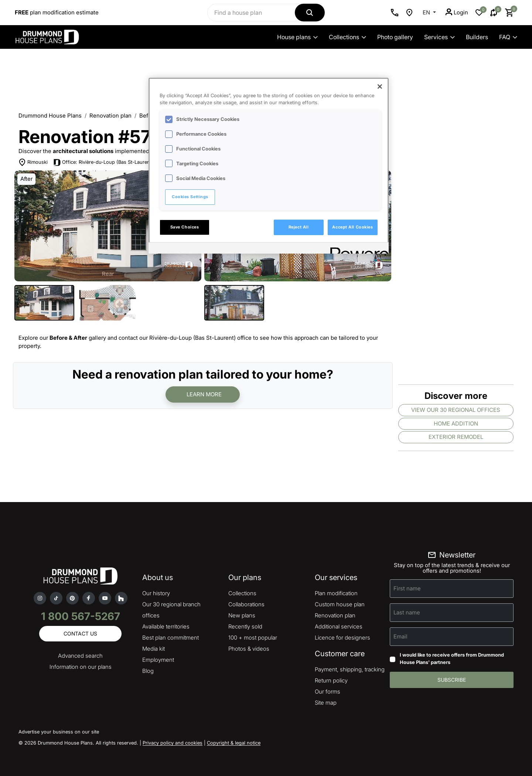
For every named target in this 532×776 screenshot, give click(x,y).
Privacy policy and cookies (173, 743)
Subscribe (452, 680)
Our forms (328, 692)
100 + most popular (253, 638)
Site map (326, 703)
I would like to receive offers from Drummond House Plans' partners (452, 658)
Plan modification (336, 593)
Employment (158, 660)
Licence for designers (342, 638)
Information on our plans (81, 667)
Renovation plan (110, 116)
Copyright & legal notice (234, 743)
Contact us (80, 633)
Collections (347, 37)
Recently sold (245, 626)
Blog (148, 671)
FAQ (508, 37)
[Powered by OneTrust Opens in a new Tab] (357, 249)
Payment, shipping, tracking (350, 669)
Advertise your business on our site (59, 732)
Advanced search (80, 656)
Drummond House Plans (50, 116)
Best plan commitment (170, 638)
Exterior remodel (456, 437)
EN (427, 12)
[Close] (380, 87)
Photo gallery (395, 37)
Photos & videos (249, 649)
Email (400, 636)
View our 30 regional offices (456, 410)
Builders (477, 37)
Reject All (299, 227)
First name (407, 588)
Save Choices (185, 227)
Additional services (339, 626)
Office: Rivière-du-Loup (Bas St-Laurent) (108, 162)
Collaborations (246, 604)
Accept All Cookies (352, 227)
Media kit (154, 649)
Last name (407, 612)
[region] (269, 166)
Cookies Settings (190, 197)
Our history (156, 593)
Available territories (166, 626)
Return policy (331, 680)
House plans (297, 37)
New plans (242, 615)
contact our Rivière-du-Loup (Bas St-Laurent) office (185, 338)
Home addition (456, 423)
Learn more (204, 394)
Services (439, 37)
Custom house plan (340, 604)
